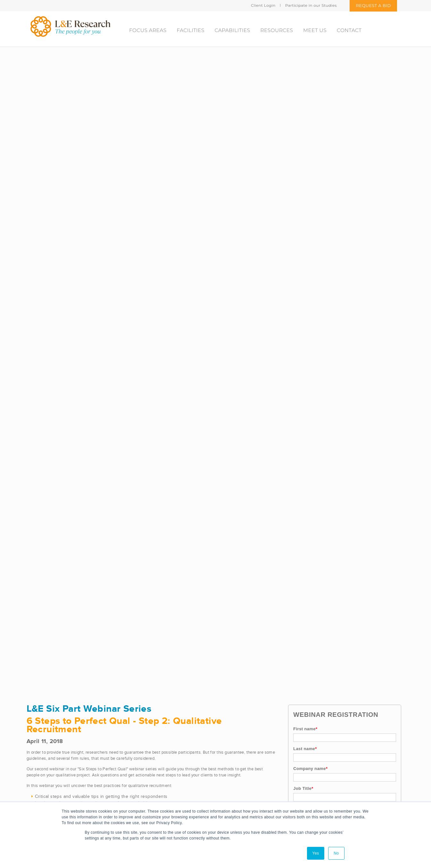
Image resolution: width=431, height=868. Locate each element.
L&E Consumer (141, 740)
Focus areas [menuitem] (148, 30)
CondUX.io (137, 779)
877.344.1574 (47, 799)
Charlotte (268, 727)
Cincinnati (269, 753)
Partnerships (193, 775)
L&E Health (137, 727)
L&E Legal (136, 766)
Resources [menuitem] (277, 30)
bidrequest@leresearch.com (62, 786)
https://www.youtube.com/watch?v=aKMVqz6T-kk (74, 489)
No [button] (336, 853)
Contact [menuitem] (349, 30)
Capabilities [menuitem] (232, 30)
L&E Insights (139, 753)
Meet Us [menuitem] (315, 30)
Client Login (263, 5)
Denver (266, 779)
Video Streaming (197, 749)
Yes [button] (316, 853)
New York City (273, 793)
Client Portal (192, 788)
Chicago (267, 740)
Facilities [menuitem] (191, 30)
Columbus (269, 766)
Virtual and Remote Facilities (209, 762)
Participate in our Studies (311, 5)
